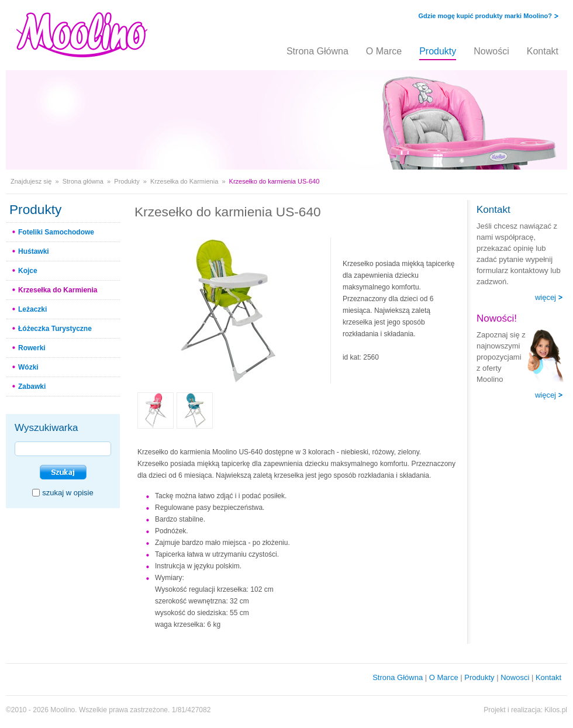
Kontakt (543, 51)
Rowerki (32, 348)
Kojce (28, 271)
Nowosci (515, 677)
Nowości (491, 51)
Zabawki (32, 387)
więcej (546, 297)
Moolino (63, 710)
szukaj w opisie (68, 493)
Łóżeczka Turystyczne (55, 329)
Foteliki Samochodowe (56, 232)
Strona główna (83, 181)
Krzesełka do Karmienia (184, 181)
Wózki (28, 367)
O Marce (384, 51)
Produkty (438, 51)
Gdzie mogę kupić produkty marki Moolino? (485, 16)
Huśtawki (34, 251)
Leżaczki (32, 309)
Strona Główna (317, 51)
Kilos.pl (556, 710)
